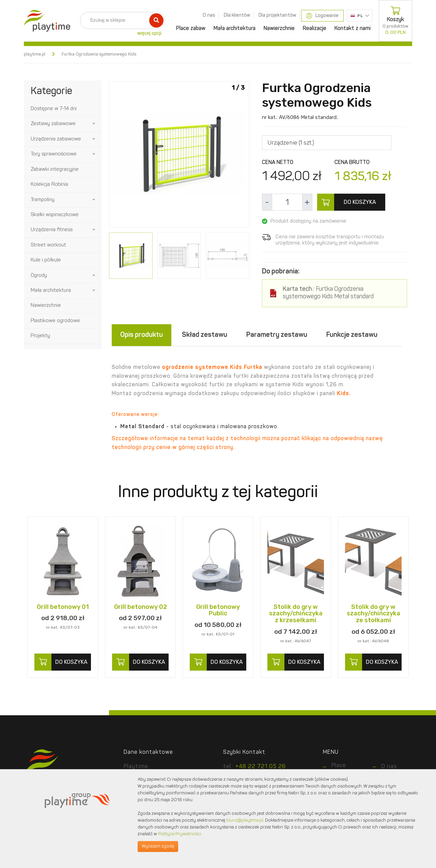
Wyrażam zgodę (158, 846)
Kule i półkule (46, 260)
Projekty (40, 336)
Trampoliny (43, 200)
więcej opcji (149, 33)
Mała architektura (235, 29)
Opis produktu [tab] (142, 335)
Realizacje (315, 29)
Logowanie (322, 16)
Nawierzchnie (279, 29)
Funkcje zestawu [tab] (352, 335)
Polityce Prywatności (180, 834)
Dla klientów (237, 15)
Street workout (48, 245)
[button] (94, 124)
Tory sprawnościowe (54, 154)
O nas (209, 15)
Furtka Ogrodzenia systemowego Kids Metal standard (328, 293)
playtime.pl (35, 54)
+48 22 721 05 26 (261, 767)
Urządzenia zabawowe (56, 139)
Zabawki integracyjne (55, 170)
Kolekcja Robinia (49, 185)
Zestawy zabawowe (53, 124)
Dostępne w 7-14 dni (54, 109)
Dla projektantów (277, 15)
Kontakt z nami (353, 29)
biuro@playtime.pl (245, 820)
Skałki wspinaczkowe (55, 215)
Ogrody (39, 276)
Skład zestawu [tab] (205, 335)
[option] (179, 156)
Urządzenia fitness (52, 230)
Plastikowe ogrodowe (55, 321)
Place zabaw (191, 29)
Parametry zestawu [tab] (277, 335)
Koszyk (395, 21)
